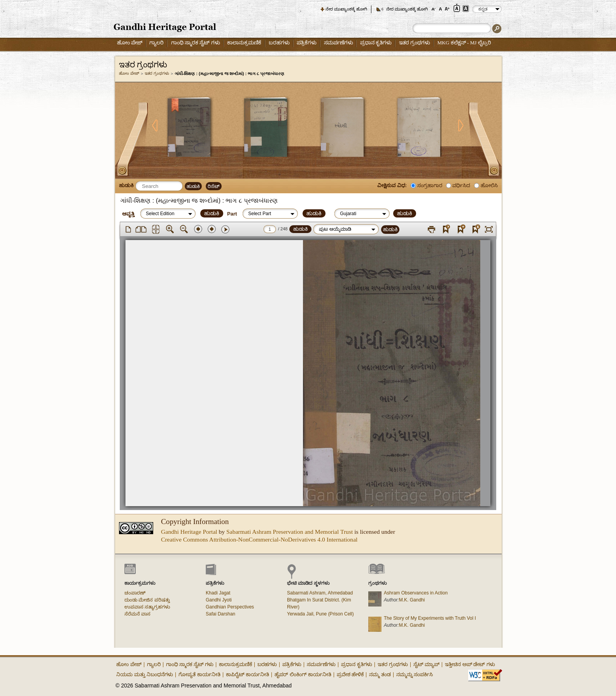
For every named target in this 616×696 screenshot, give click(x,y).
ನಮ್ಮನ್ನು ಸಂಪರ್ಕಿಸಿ (415, 674)
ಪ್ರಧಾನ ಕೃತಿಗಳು (376, 43)
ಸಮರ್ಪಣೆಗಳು (339, 43)
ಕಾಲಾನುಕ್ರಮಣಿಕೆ (244, 43)
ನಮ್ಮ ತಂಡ (380, 674)
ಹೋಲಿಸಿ (489, 185)
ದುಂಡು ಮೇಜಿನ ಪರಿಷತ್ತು (147, 600)
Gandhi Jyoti (219, 600)
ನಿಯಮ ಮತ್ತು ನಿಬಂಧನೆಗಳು (145, 674)
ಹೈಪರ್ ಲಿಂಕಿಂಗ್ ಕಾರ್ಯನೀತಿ (303, 674)
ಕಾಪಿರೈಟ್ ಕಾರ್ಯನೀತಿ (248, 674)
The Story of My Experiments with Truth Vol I (430, 618)
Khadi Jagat (218, 593)
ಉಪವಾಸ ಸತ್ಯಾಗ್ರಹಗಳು (147, 607)
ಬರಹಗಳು (279, 43)
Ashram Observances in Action (416, 593)
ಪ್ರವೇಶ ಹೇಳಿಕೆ (350, 674)
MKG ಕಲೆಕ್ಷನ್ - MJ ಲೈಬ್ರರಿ (464, 43)
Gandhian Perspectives (230, 607)
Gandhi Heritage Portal (189, 532)
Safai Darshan (220, 614)
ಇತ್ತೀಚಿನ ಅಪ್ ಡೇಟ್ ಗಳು (470, 664)
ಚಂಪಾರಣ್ (135, 593)
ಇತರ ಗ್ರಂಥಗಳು (415, 43)
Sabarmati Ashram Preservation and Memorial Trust (290, 532)
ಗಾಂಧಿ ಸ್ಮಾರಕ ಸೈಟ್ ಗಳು (196, 43)
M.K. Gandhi (412, 600)
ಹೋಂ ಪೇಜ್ (130, 43)
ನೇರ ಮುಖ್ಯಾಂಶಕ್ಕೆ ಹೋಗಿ (346, 9)
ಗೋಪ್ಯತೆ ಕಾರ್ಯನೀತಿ (199, 674)
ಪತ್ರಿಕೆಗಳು (307, 43)
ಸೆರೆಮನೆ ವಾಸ (137, 614)
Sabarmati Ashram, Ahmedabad (320, 593)
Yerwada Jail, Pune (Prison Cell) (320, 614)
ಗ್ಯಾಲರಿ (157, 43)
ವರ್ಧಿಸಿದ (461, 185)
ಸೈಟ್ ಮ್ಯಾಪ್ (427, 664)
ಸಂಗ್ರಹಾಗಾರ (430, 185)
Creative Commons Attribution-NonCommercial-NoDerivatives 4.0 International (259, 539)
